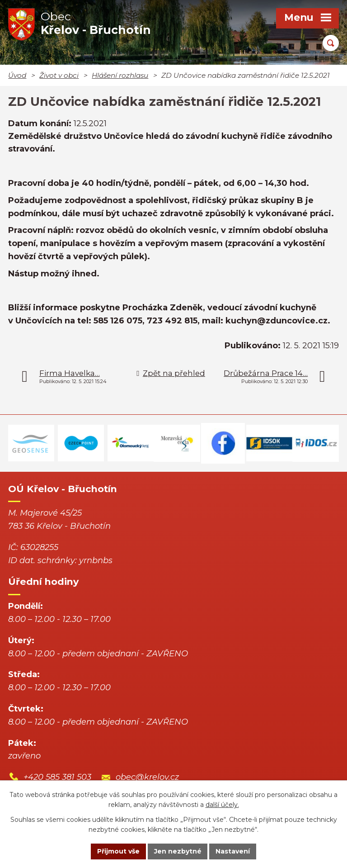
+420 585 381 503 (57, 777)
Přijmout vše (118, 851)
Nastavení (233, 851)
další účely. (222, 805)
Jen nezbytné (178, 851)
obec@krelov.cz (147, 777)
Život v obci (59, 75)
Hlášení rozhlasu (120, 75)
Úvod (17, 75)
